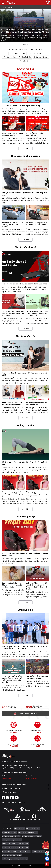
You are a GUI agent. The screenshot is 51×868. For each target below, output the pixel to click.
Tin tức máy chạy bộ (17, 53)
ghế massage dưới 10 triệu (28, 832)
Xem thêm (26, 148)
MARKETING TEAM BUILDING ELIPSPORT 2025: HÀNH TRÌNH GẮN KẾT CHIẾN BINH (25, 647)
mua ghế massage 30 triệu (12, 840)
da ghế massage (38, 851)
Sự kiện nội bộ (25, 61)
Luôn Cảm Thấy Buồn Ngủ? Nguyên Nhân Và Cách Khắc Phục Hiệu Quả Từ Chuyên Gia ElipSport (37, 586)
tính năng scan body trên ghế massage (16, 851)
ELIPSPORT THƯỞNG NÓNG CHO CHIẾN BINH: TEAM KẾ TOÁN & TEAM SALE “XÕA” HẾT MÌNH (12, 679)
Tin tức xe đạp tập (35, 53)
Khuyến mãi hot (37, 49)
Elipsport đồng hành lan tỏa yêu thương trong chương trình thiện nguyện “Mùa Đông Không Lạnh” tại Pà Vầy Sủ (24, 32)
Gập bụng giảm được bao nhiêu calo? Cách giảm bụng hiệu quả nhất (37, 494)
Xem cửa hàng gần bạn (26, 713)
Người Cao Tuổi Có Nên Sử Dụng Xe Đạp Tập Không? (12, 403)
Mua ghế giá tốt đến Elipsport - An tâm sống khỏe (38, 677)
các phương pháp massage (12, 855)
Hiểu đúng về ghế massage (18, 49)
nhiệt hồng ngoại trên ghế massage (15, 859)
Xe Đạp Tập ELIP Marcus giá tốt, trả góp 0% (37, 403)
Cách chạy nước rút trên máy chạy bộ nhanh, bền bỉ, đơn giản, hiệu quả (37, 313)
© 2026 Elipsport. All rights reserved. (26, 866)
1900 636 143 (31, 778)
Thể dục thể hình (10, 57)
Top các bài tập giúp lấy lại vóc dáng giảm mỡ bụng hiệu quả (13, 494)
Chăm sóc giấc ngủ (41, 57)
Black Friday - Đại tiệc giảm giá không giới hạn (12, 134)
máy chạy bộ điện (33, 828)
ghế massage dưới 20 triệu (32, 836)
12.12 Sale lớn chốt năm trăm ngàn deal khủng (21, 105)
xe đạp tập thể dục (9, 832)
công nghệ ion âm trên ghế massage (15, 847)
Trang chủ (5, 7)
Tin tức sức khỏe (25, 57)
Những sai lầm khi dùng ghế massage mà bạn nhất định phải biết (12, 224)
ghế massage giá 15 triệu (11, 836)
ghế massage (19, 828)
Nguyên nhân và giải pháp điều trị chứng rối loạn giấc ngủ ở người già (12, 585)
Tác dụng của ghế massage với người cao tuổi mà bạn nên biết (38, 224)
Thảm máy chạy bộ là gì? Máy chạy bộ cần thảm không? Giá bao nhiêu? (13, 313)
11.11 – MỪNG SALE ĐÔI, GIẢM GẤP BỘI (35, 134)
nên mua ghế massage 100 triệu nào (15, 844)
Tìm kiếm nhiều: (7, 828)
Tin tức (13, 7)
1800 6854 (6, 778)
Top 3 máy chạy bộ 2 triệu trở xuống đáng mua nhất (24, 284)
